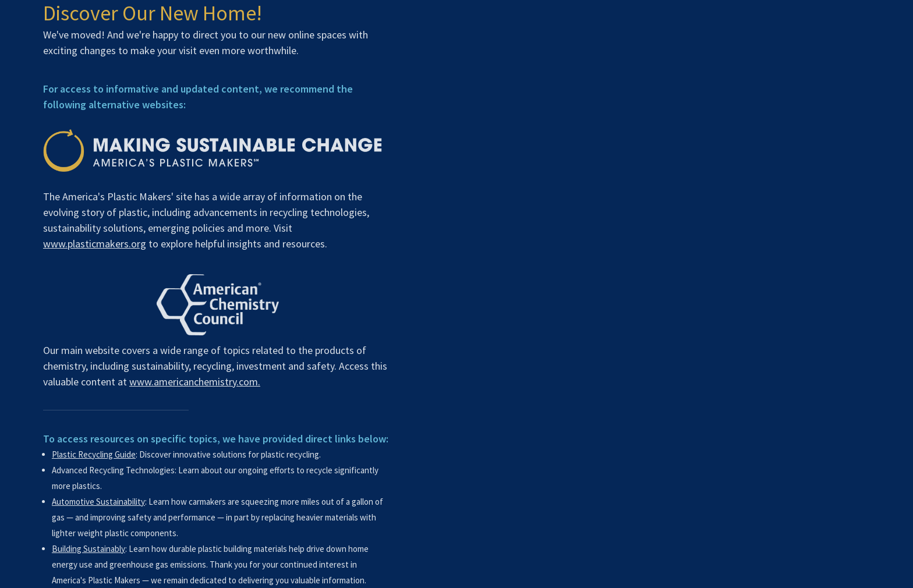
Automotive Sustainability (96, 502)
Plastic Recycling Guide (91, 454)
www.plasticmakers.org (92, 244)
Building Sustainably (86, 549)
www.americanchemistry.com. (192, 382)
